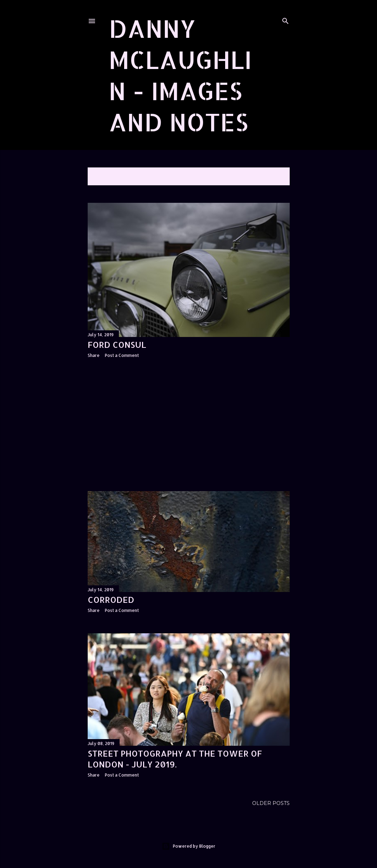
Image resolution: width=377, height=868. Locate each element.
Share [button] (94, 355)
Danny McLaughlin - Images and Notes (180, 75)
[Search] (285, 19)
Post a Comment (122, 355)
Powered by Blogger (188, 846)
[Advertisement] (189, 425)
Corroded (111, 600)
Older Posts (271, 803)
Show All (271, 176)
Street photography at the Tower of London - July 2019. (175, 759)
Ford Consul (117, 345)
